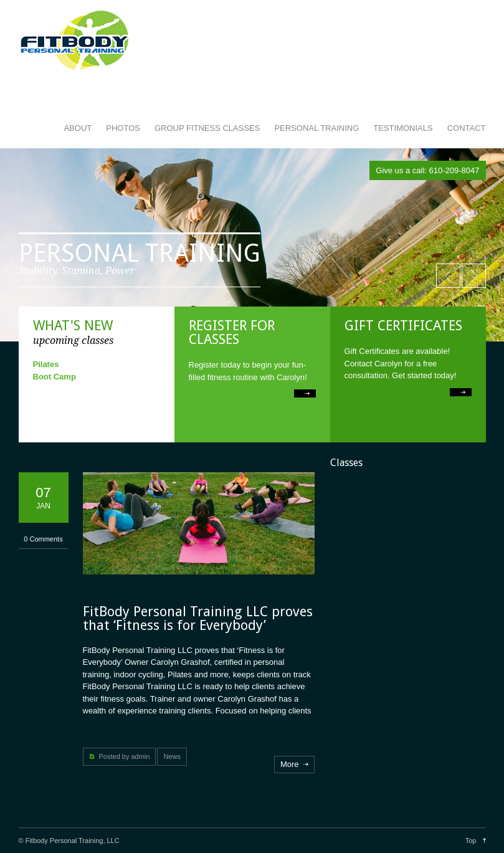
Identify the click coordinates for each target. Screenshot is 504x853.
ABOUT (78, 128)
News (172, 756)
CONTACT (467, 128)
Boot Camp (55, 377)
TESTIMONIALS (403, 128)
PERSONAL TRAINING (316, 128)
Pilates (46, 364)
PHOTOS (123, 128)
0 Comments (43, 539)
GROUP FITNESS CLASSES (207, 128)
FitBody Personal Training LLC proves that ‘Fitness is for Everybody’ (198, 618)
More (290, 764)
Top (471, 841)
